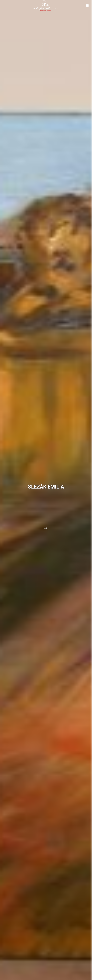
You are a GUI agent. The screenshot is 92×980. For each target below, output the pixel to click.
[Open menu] (87, 5)
